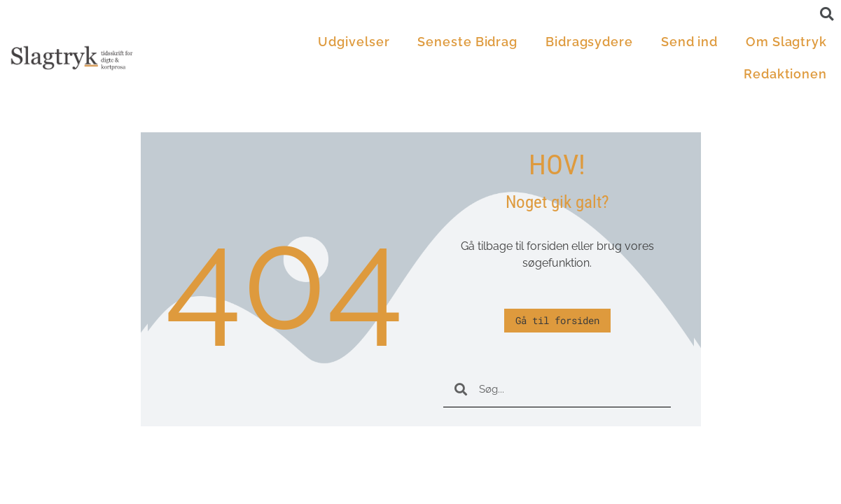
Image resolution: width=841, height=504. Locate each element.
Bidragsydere (589, 42)
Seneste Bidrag (467, 42)
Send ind (689, 42)
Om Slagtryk (786, 42)
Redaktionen (785, 74)
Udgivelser (354, 42)
